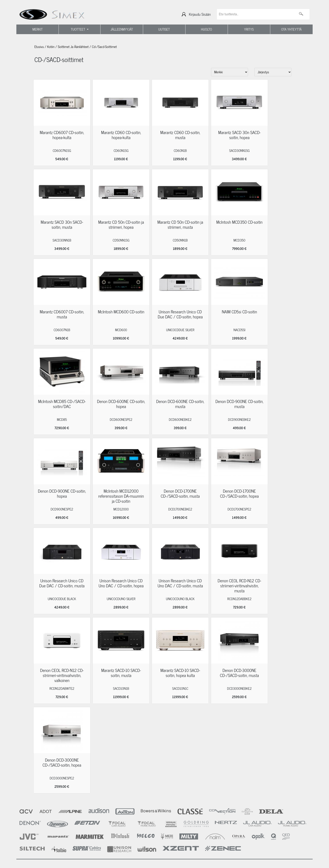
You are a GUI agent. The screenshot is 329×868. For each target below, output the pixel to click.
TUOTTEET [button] (78, 29)
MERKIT (38, 29)
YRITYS (249, 29)
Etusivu (39, 47)
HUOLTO (207, 29)
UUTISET (164, 29)
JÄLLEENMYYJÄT (122, 29)
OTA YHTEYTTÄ (291, 29)
